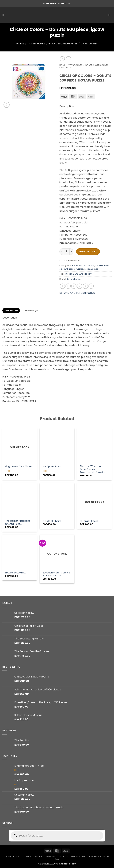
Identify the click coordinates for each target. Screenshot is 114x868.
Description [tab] (11, 310)
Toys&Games (36, 44)
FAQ (57, 859)
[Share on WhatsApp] (62, 286)
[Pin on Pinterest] (85, 286)
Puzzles (79, 269)
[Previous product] (68, 59)
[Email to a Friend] (80, 286)
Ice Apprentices (52, 466)
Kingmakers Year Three (18, 466)
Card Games (89, 44)
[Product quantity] (66, 252)
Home (20, 44)
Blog (106, 857)
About (8, 857)
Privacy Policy (34, 857)
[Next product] (62, 59)
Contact (18, 857)
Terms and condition (57, 857)
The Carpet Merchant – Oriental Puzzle (19, 522)
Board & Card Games (63, 44)
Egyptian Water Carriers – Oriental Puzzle (56, 574)
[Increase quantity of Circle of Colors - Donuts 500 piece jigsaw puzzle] (72, 252)
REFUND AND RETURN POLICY (77, 293)
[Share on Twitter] (74, 286)
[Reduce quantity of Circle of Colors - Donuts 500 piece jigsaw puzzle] (61, 252)
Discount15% (72, 274)
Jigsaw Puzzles (67, 269)
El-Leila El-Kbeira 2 (15, 573)
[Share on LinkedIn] (91, 286)
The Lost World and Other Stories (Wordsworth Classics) (93, 469)
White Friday (85, 274)
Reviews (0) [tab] (31, 310)
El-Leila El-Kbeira (89, 521)
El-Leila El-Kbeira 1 (53, 521)
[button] (4, 15)
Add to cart (88, 251)
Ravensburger (74, 279)
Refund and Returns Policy (86, 857)
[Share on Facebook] (68, 286)
